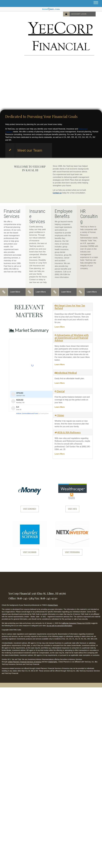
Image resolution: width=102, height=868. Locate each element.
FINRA (51, 662)
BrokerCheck (53, 605)
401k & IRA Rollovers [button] (69, 432)
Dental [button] (61, 391)
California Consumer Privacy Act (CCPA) (76, 623)
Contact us (57, 193)
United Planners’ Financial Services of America (25, 662)
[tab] (73, 307)
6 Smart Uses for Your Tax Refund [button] (70, 307)
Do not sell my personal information (59, 626)
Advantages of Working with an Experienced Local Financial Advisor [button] (72, 338)
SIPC (55, 662)
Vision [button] (60, 415)
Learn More (15, 292)
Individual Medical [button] (67, 373)
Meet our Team (30, 150)
